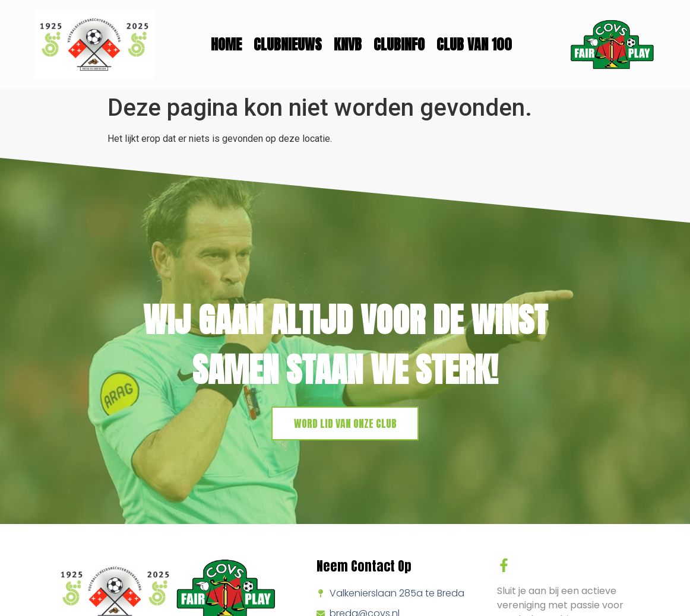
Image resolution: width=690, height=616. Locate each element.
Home (226, 45)
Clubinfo (399, 45)
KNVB (348, 45)
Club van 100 (474, 45)
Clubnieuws (288, 45)
